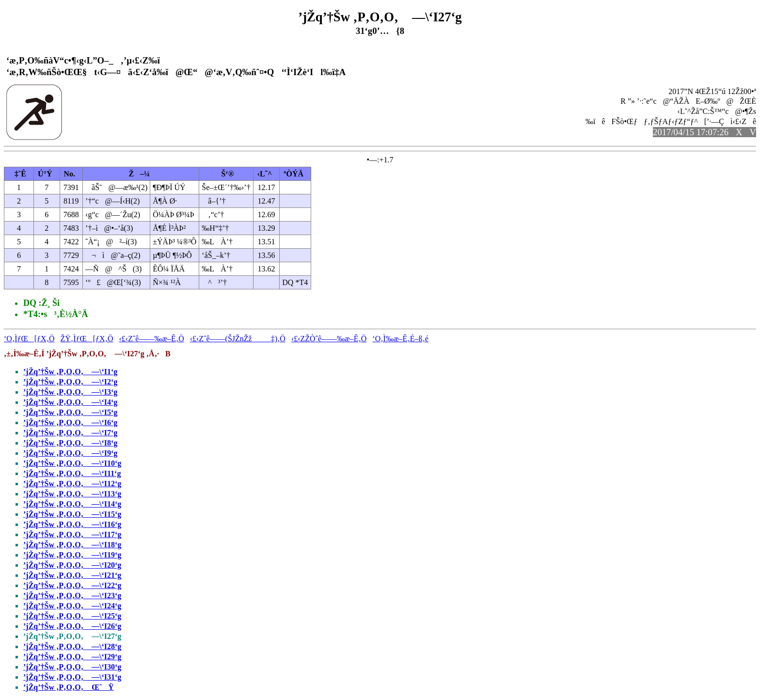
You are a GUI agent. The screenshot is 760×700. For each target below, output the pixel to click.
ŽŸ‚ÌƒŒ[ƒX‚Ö (87, 339)
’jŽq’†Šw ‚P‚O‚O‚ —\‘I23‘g (72, 596)
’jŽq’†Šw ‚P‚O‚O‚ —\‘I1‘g (70, 372)
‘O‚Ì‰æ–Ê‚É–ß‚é (400, 339)
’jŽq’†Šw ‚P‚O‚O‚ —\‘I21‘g (72, 575)
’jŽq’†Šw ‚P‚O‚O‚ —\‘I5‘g (70, 412)
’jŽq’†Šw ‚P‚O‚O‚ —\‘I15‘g (72, 514)
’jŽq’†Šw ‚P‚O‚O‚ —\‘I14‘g (72, 504)
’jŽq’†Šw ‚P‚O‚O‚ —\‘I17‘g (72, 534)
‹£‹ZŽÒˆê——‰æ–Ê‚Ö (329, 339)
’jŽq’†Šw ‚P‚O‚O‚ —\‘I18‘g (72, 545)
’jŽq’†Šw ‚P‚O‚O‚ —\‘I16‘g (72, 524)
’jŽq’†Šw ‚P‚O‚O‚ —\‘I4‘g (70, 402)
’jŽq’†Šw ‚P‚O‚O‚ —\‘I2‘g (70, 382)
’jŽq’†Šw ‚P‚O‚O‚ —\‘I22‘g (72, 585)
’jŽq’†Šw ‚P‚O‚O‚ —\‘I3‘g (70, 392)
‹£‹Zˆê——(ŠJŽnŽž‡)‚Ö (238, 339)
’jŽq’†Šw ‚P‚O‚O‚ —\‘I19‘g (72, 555)
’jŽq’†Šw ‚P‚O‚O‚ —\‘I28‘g (72, 646)
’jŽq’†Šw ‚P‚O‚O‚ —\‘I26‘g (72, 626)
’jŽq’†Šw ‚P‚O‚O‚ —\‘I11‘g (72, 473)
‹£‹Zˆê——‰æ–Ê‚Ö (152, 339)
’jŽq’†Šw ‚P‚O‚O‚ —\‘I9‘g (70, 453)
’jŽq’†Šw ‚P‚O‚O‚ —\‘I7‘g (70, 433)
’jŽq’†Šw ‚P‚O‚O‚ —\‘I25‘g (72, 616)
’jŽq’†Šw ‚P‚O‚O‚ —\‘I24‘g (72, 606)
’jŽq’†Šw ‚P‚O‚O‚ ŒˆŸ (69, 687)
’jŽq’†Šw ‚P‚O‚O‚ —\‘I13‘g (72, 494)
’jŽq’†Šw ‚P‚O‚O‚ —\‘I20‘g (72, 565)
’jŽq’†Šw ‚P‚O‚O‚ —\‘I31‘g (72, 677)
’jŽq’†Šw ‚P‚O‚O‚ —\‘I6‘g (70, 422)
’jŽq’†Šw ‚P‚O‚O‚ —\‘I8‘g (70, 443)
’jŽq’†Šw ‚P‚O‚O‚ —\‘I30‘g (72, 667)
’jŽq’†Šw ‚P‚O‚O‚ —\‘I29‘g (72, 657)
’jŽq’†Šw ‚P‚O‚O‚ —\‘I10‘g (72, 463)
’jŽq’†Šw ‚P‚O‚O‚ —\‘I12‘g (72, 484)
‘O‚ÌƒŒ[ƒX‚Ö (29, 339)
